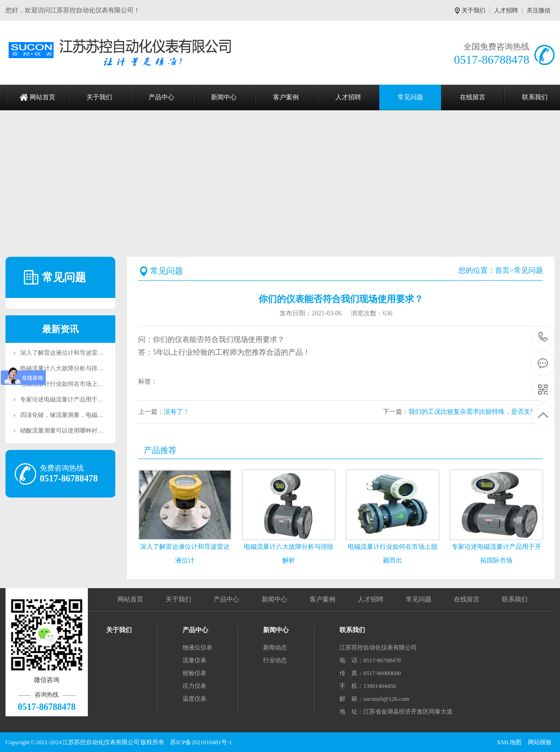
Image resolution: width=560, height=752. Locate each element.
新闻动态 (275, 647)
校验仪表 (194, 673)
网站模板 (540, 742)
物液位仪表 (197, 647)
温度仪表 (194, 699)
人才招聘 (506, 10)
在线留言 (473, 97)
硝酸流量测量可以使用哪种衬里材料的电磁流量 (83, 430)
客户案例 (286, 97)
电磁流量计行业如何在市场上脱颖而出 (71, 384)
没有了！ (177, 412)
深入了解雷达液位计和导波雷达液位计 (71, 353)
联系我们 (515, 599)
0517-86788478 (543, 338)
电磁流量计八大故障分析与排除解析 (68, 368)
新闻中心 (224, 97)
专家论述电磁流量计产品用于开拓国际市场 (77, 399)
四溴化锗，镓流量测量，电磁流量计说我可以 (80, 415)
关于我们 (474, 10)
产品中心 (162, 97)
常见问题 (410, 97)
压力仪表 (194, 686)
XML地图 (509, 742)
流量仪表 (194, 660)
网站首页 (43, 97)
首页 (502, 270)
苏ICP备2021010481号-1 (201, 742)
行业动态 (275, 660)
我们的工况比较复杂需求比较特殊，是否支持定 (476, 412)
